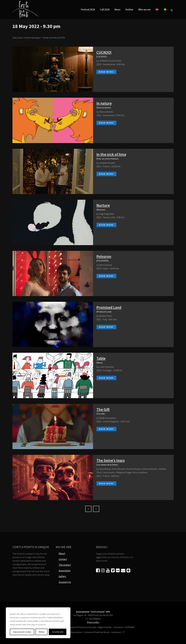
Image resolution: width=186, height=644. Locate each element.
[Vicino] (68, 609)
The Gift (103, 409)
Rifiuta (42, 632)
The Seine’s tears (111, 460)
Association (65, 571)
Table (101, 358)
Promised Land (109, 307)
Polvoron (104, 256)
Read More (106, 72)
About (62, 554)
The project (65, 565)
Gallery (62, 576)
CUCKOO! (104, 52)
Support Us (65, 582)
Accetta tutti (58, 632)
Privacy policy (93, 622)
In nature (104, 103)
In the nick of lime (111, 154)
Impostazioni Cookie (22, 632)
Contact (63, 559)
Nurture (103, 205)
